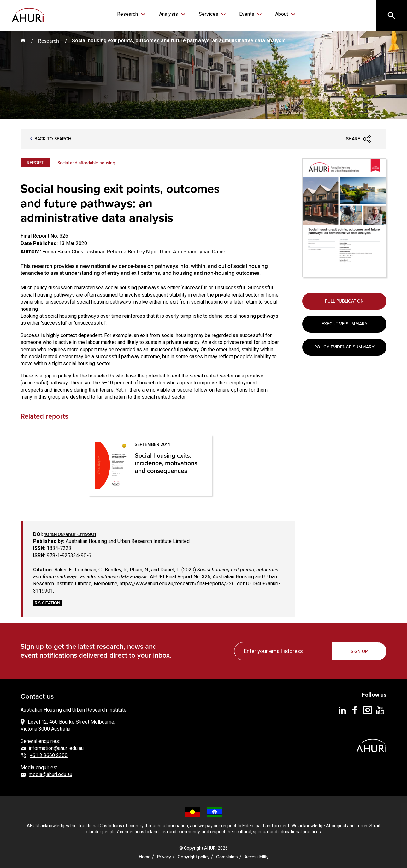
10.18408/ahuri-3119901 (70, 534)
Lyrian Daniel (212, 252)
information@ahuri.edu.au (56, 748)
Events (246, 14)
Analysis (170, 14)
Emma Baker (56, 252)
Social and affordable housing (86, 163)
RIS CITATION (47, 603)
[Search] (391, 16)
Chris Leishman (89, 252)
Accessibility (257, 856)
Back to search (53, 139)
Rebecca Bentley (126, 252)
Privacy (164, 856)
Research (130, 14)
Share (353, 139)
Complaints (227, 856)
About (280, 14)
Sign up (360, 651)
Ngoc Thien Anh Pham (171, 252)
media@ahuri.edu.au (50, 774)
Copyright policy (194, 856)
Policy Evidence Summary (344, 348)
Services (209, 14)
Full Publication (344, 302)
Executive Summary (345, 325)
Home (145, 856)
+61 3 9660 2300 (49, 755)
